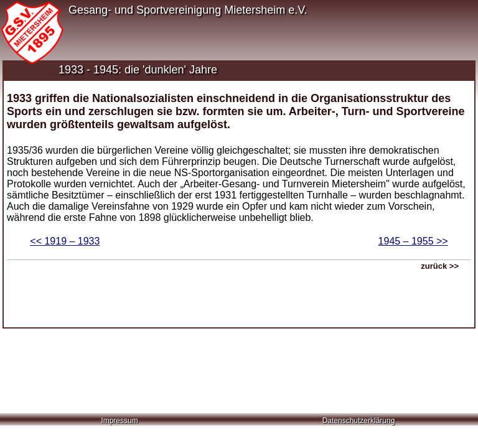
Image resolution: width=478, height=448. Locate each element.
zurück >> (440, 266)
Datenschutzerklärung (359, 421)
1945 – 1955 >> (413, 241)
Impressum (119, 421)
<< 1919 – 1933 (65, 241)
